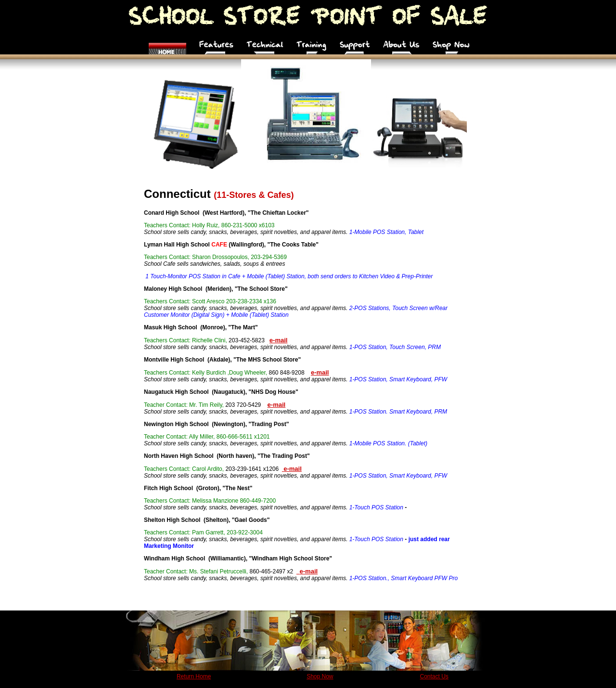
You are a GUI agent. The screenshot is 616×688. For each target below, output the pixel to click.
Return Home (194, 676)
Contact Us (434, 676)
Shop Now (320, 676)
